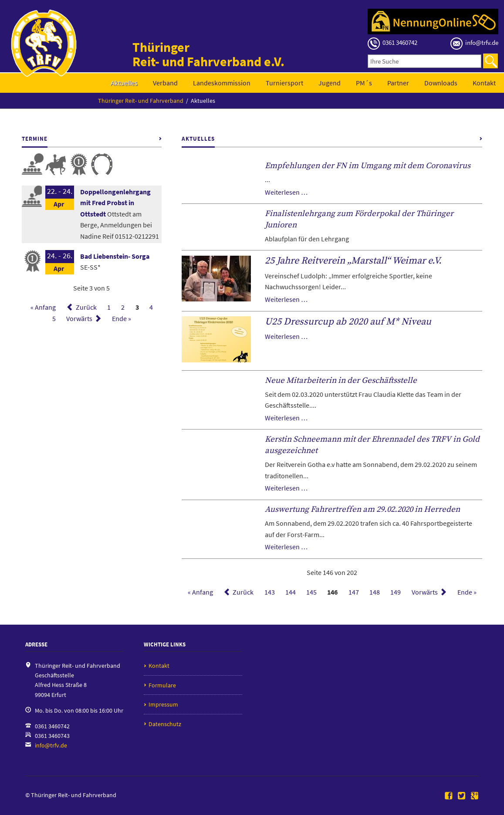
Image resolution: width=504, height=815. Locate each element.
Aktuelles (124, 83)
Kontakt (484, 83)
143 (270, 592)
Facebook (449, 796)
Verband (165, 83)
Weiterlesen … (286, 192)
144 (291, 592)
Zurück (86, 307)
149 (396, 592)
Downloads (441, 83)
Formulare (162, 685)
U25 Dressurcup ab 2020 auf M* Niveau (348, 322)
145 (311, 592)
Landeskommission (222, 83)
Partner (398, 83)
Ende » (122, 318)
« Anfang (43, 307)
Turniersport (284, 83)
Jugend (330, 83)
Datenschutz (165, 724)
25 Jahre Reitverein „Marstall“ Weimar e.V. (353, 261)
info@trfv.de (51, 745)
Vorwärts (79, 318)
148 (375, 592)
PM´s (364, 83)
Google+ (475, 796)
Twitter (462, 796)
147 (354, 592)
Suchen (490, 61)
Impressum (163, 704)
